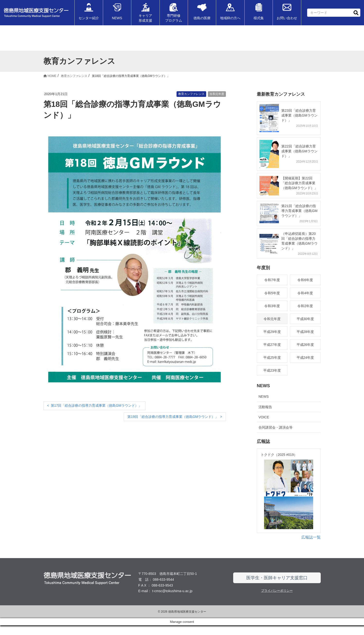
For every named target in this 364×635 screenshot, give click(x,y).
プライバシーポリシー (277, 600)
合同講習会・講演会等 (275, 427)
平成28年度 (305, 332)
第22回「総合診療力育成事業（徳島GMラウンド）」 (299, 151)
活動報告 (265, 407)
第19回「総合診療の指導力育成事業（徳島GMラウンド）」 (173, 417)
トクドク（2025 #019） (279, 455)
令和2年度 (305, 306)
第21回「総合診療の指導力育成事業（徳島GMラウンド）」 (299, 211)
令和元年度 (217, 94)
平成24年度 (305, 358)
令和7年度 (272, 280)
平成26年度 (305, 345)
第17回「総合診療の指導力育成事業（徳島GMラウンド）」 (96, 405)
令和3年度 (272, 306)
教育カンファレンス (191, 94)
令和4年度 (305, 293)
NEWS (264, 396)
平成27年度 (272, 345)
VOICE (264, 417)
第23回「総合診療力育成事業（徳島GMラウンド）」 (299, 115)
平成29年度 (272, 332)
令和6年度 (305, 280)
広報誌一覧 (311, 547)
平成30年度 (305, 319)
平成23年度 (272, 370)
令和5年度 (272, 293)
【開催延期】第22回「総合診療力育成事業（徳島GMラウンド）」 (299, 183)
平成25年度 (272, 358)
